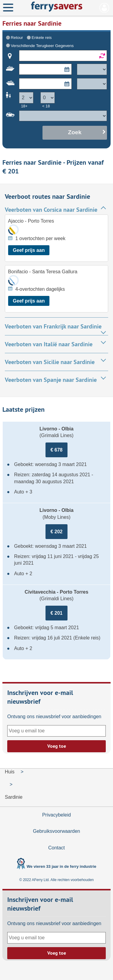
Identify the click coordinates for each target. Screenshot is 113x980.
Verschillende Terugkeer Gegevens (42, 46)
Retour (17, 38)
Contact (56, 848)
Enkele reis (42, 38)
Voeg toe (57, 746)
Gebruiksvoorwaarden (56, 831)
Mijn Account (104, 8)
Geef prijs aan (29, 250)
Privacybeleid (56, 815)
